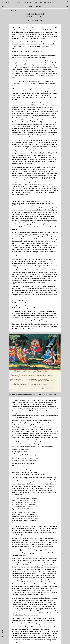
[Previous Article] (3, 6)
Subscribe (46, 2)
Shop (40, 2)
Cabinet (7, 2)
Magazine (19, 2)
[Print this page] (2, 637)
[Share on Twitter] (2, 630)
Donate (52, 2)
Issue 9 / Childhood (35, 6)
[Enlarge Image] (11, 390)
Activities (35, 2)
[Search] (68, 2)
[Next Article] (67, 6)
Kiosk (24, 2)
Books (29, 2)
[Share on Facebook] (2, 632)
